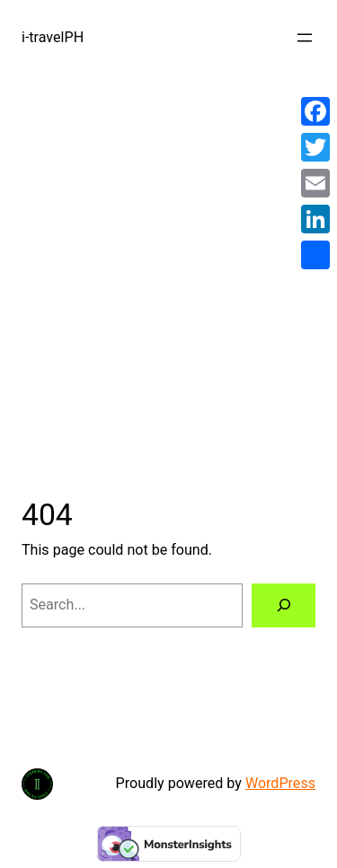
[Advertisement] (168, 264)
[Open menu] (305, 38)
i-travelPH (53, 37)
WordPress (280, 783)
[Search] (284, 605)
